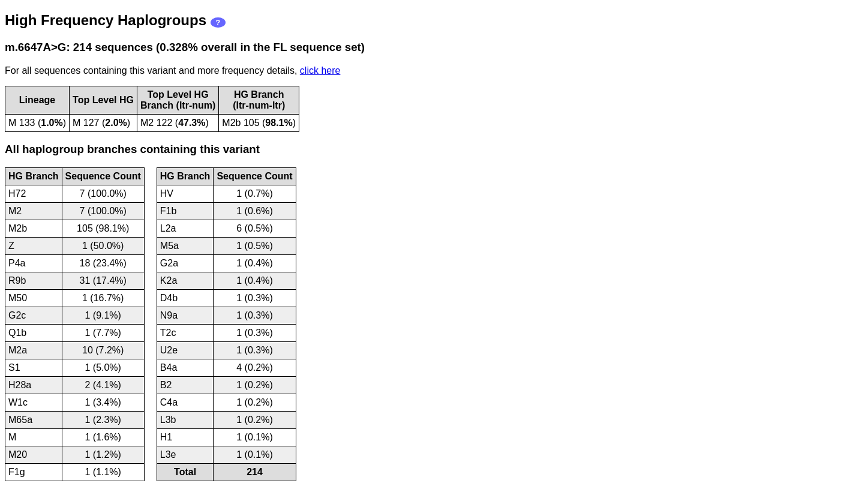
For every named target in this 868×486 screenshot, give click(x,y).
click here (320, 70)
